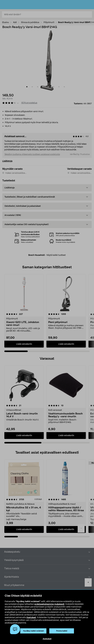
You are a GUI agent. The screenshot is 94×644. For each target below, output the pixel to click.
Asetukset (31, 617)
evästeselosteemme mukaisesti (49, 604)
